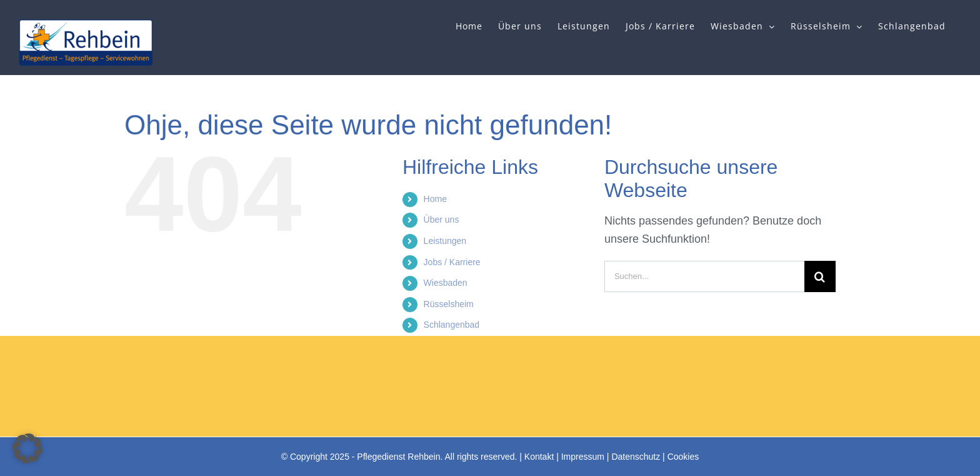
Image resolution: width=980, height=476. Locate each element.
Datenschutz (636, 457)
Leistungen (445, 241)
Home (435, 199)
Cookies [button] (683, 457)
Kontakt (539, 457)
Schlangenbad (452, 325)
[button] (27, 448)
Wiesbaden (446, 283)
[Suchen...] (704, 276)
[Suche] (820, 276)
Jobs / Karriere (452, 262)
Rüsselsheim (449, 304)
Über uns (442, 220)
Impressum (583, 457)
